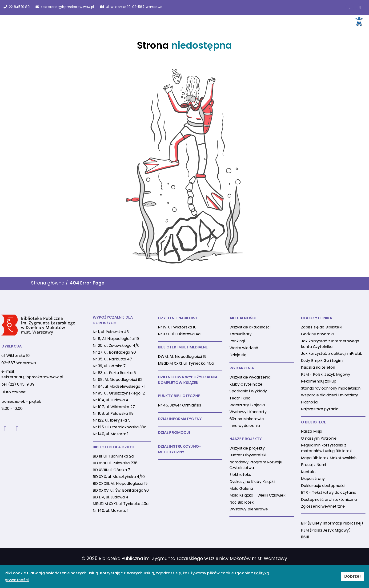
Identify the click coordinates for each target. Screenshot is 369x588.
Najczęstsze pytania (320, 409)
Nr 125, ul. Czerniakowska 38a (120, 427)
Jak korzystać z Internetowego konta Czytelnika (330, 344)
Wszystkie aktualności (250, 327)
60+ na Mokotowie (247, 419)
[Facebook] (5, 429)
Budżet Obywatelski (248, 455)
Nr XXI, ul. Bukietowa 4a (179, 334)
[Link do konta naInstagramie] (360, 7)
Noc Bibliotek (242, 502)
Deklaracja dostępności (323, 486)
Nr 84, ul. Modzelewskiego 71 (119, 386)
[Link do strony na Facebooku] (350, 7)
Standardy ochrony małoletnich (331, 388)
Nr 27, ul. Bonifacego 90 (114, 352)
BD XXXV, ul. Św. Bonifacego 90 (121, 490)
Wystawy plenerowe (249, 509)
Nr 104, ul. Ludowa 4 (110, 400)
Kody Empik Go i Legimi (322, 361)
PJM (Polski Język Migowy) (326, 530)
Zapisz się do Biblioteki (322, 327)
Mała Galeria (241, 488)
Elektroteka (240, 475)
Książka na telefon (318, 367)
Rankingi (237, 341)
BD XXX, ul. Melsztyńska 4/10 (119, 477)
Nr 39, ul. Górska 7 (109, 366)
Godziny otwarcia (317, 334)
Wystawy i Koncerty (248, 412)
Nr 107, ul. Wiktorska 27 (114, 407)
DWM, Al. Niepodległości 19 (182, 357)
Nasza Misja (312, 431)
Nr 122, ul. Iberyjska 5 (112, 420)
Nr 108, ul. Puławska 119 (113, 413)
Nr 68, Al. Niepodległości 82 (118, 380)
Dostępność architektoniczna (329, 499)
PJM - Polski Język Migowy (326, 374)
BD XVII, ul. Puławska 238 (115, 463)
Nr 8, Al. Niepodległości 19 (116, 339)
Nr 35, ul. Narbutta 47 (112, 359)
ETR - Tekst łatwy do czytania (329, 492)
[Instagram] (17, 429)
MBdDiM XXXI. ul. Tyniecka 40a (186, 363)
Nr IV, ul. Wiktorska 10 (177, 327)
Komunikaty (241, 334)
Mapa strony (313, 479)
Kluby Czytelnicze (246, 384)
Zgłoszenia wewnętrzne (323, 506)
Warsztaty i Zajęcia (247, 405)
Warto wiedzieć (244, 348)
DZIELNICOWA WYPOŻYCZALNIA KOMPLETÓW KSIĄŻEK (188, 380)
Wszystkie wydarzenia (250, 377)
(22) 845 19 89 (21, 384)
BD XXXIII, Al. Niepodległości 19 (120, 483)
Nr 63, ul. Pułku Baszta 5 (114, 373)
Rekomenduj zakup (319, 381)
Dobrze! (353, 576)
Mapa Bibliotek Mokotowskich (329, 458)
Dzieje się (238, 355)
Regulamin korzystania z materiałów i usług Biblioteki (327, 448)
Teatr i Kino (240, 398)
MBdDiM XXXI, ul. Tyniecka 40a (121, 504)
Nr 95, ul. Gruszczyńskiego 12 (119, 393)
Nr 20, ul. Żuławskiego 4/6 (116, 345)
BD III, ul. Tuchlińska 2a (113, 456)
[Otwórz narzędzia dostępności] (359, 21)
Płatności (310, 402)
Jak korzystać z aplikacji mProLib (332, 353)
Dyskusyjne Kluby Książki (252, 482)
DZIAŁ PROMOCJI (174, 432)
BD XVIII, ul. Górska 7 (112, 470)
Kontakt (309, 472)
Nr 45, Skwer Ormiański (180, 405)
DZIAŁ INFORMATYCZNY (180, 419)
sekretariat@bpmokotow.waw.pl (32, 377)
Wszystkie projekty (247, 448)
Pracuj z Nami (314, 465)
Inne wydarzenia (245, 426)
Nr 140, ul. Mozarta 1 (111, 434)
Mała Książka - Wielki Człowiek (258, 495)
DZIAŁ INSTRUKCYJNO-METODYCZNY (179, 449)
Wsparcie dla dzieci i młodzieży (330, 395)
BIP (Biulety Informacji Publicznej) (332, 523)
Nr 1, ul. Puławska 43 (111, 332)
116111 (305, 537)
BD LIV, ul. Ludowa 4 (110, 497)
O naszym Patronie (319, 438)
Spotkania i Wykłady (248, 391)
